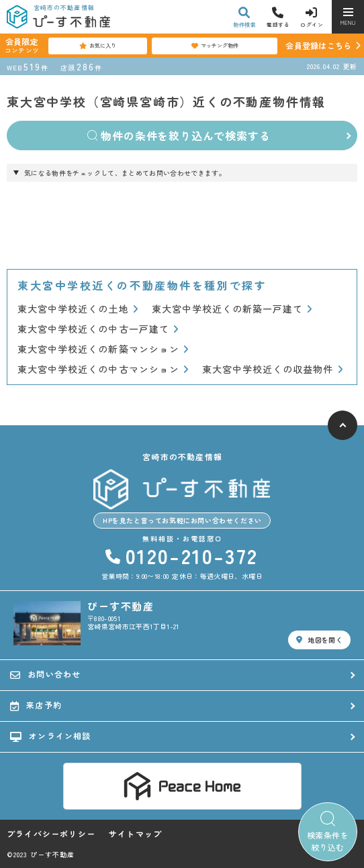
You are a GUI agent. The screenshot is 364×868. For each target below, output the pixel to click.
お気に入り (98, 46)
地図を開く (319, 640)
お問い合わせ (45, 674)
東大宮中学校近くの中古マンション (103, 369)
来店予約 (36, 705)
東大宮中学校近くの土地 (78, 309)
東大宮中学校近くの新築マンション (103, 349)
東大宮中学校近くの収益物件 (273, 369)
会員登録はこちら (318, 45)
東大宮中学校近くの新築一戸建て (232, 309)
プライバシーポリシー (51, 834)
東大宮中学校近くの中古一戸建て (98, 329)
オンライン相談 (51, 736)
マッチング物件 (215, 46)
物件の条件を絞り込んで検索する (179, 135)
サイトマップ (135, 834)
